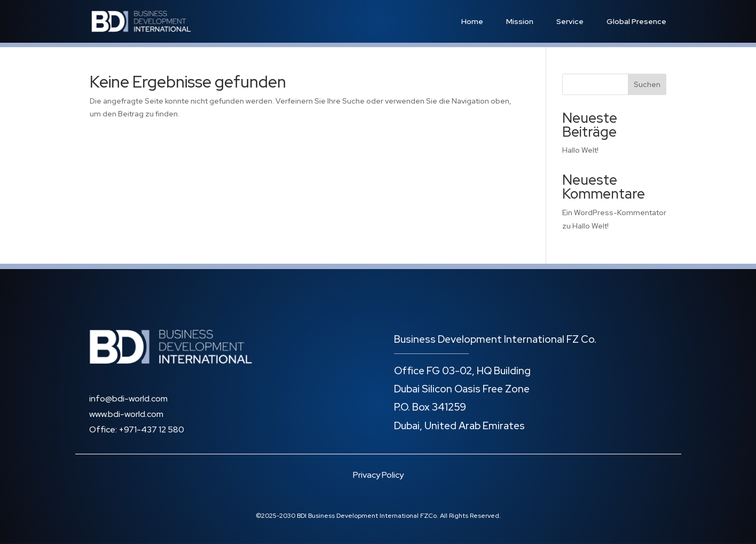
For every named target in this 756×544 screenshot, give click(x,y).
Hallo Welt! (580, 150)
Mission (520, 21)
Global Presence (636, 21)
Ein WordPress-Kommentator (614, 212)
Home (472, 21)
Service (570, 21)
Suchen (647, 84)
